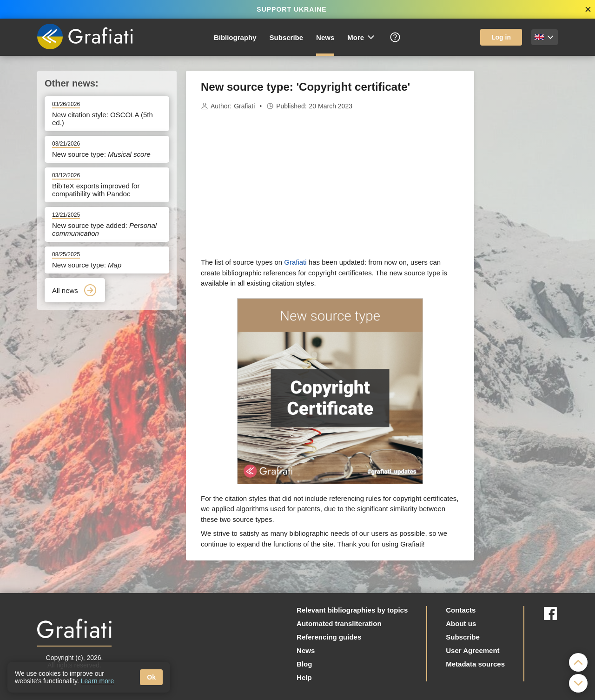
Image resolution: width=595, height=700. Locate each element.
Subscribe (287, 37)
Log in (501, 37)
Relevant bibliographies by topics (352, 610)
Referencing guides (329, 637)
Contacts (461, 610)
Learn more (98, 681)
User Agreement (473, 650)
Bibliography (235, 37)
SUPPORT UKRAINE (291, 9)
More (361, 37)
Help (304, 677)
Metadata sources (475, 664)
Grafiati (244, 106)
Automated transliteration (339, 623)
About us (461, 623)
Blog (304, 664)
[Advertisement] (521, 210)
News (325, 37)
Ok (151, 677)
